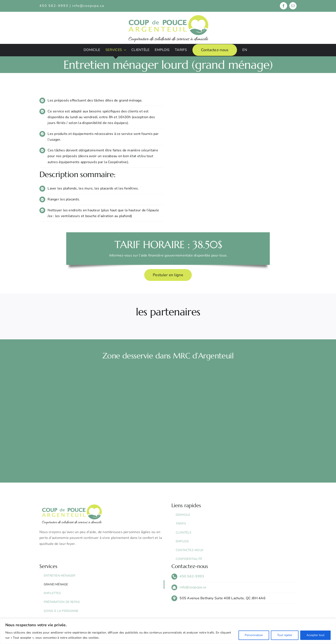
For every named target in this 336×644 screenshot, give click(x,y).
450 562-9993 (192, 576)
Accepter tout (315, 635)
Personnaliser (254, 635)
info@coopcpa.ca (88, 6)
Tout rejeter (285, 635)
